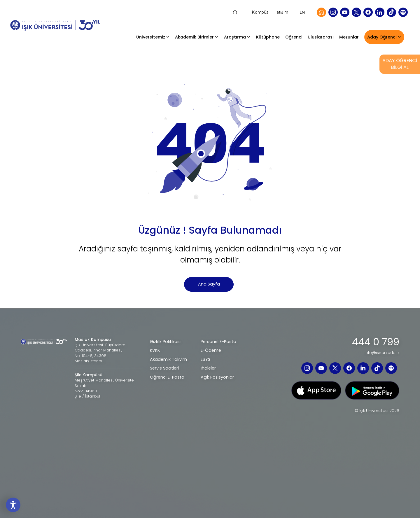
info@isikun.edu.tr (382, 353)
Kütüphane (268, 37)
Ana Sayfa (209, 284)
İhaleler (208, 368)
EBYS (205, 359)
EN (302, 12)
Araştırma (235, 37)
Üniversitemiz (151, 37)
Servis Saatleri (164, 368)
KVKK (155, 350)
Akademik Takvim (168, 359)
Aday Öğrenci (382, 37)
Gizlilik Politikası (165, 342)
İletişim (281, 12)
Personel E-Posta (218, 342)
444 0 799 (376, 342)
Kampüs (260, 12)
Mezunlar (349, 37)
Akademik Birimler (194, 37)
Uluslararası (321, 37)
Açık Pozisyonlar (217, 377)
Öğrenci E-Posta (167, 377)
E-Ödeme (211, 350)
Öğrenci (294, 37)
